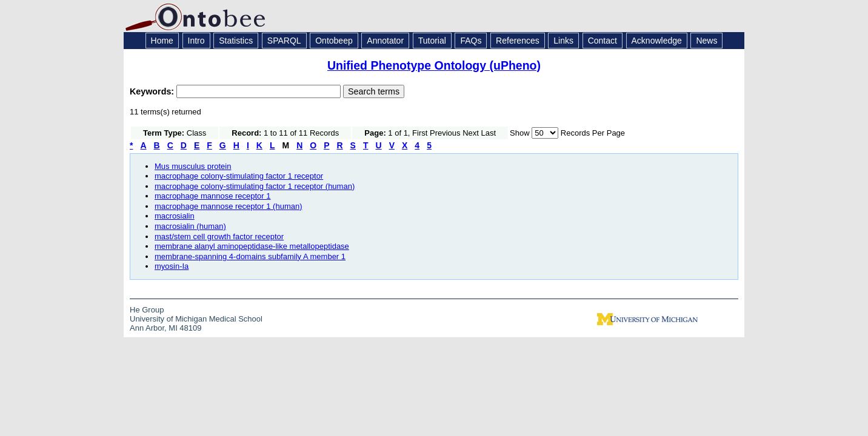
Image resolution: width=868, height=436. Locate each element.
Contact (603, 41)
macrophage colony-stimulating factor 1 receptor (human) (255, 186)
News (706, 41)
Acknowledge (657, 41)
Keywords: (153, 91)
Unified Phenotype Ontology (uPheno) (434, 65)
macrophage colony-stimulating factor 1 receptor (239, 176)
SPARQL (284, 41)
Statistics (236, 41)
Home (162, 41)
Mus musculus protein (193, 166)
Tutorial (432, 41)
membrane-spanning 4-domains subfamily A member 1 (250, 256)
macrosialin (175, 216)
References (518, 41)
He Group (147, 310)
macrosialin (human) (190, 226)
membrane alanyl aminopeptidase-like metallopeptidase (252, 246)
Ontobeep (334, 41)
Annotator (385, 41)
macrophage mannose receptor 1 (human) (229, 206)
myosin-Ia (172, 266)
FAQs (471, 41)
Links (563, 41)
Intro (196, 41)
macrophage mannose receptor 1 (213, 196)
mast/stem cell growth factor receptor (219, 236)
